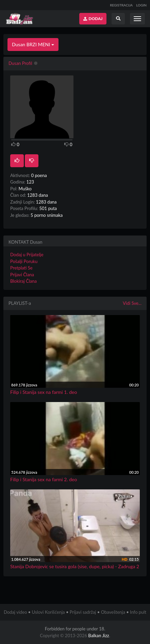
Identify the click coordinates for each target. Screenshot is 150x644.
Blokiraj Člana (23, 281)
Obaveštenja (113, 612)
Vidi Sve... (132, 303)
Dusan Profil (20, 63)
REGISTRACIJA (121, 5)
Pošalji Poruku (24, 261)
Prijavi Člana (22, 275)
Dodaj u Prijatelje (27, 255)
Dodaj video (15, 612)
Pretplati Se (21, 268)
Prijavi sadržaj (83, 612)
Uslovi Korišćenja (48, 612)
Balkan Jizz (98, 636)
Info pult (138, 612)
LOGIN (141, 5)
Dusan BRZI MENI (33, 44)
